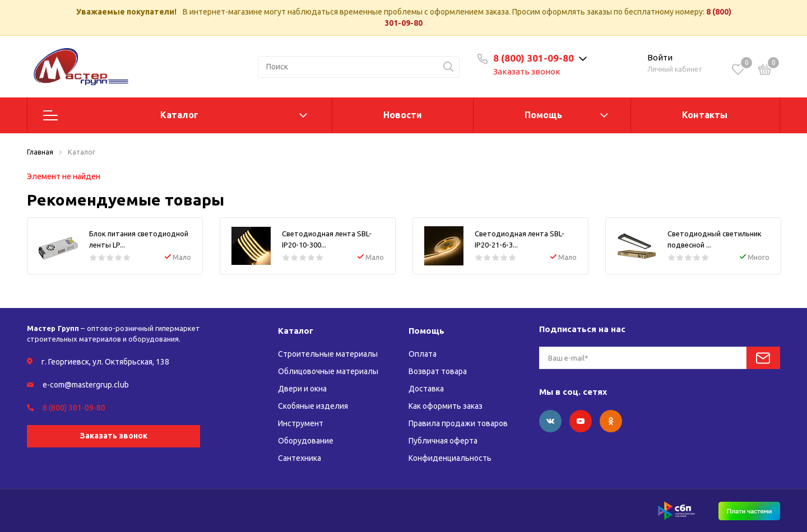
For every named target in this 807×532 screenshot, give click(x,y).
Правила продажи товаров (458, 423)
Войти (660, 57)
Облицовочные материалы (328, 371)
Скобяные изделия (313, 406)
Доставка (426, 389)
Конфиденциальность (450, 458)
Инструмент (301, 423)
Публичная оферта (443, 441)
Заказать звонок (527, 71)
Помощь (543, 115)
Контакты (705, 115)
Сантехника (300, 458)
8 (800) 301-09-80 (534, 58)
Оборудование (306, 441)
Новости (403, 115)
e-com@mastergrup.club (86, 385)
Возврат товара (438, 371)
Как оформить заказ (446, 406)
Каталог (179, 115)
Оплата (423, 354)
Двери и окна (302, 389)
